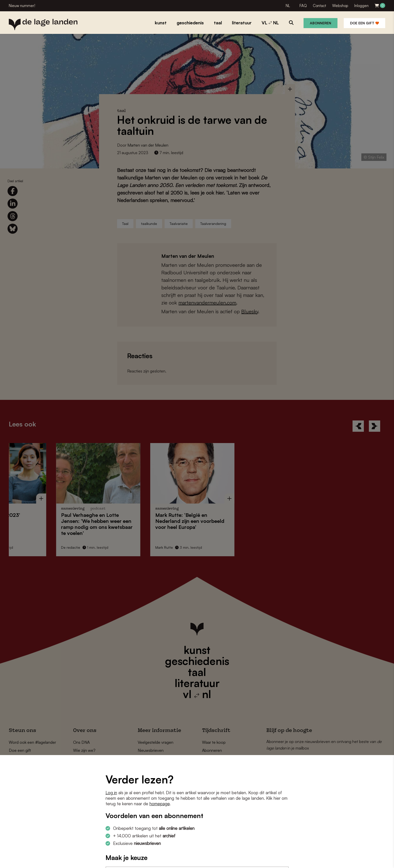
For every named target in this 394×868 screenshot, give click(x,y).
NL (288, 6)
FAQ (303, 6)
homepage (160, 804)
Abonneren (321, 23)
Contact (319, 6)
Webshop (340, 6)
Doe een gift (364, 23)
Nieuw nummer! (22, 6)
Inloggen (361, 6)
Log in (111, 793)
